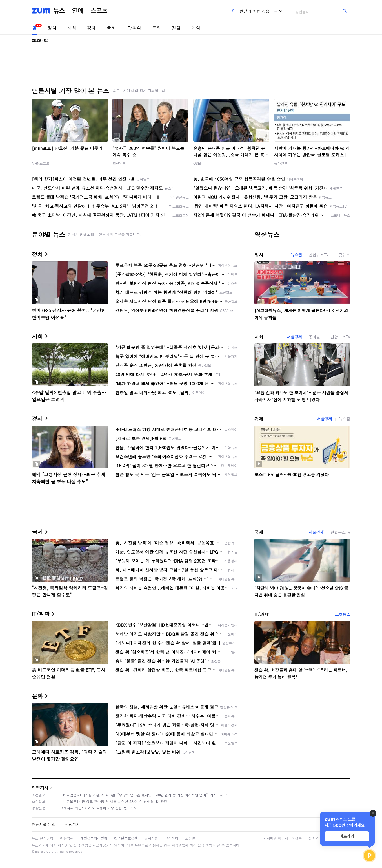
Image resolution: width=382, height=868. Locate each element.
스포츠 (99, 11)
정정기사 (40, 787)
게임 (196, 28)
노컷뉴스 (343, 255)
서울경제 (294, 337)
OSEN (198, 163)
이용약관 (67, 838)
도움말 (190, 838)
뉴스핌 (297, 255)
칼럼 (176, 28)
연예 (78, 11)
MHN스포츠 (41, 163)
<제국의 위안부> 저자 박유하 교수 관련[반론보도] (100, 808)
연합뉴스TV (318, 255)
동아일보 (281, 163)
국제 (111, 28)
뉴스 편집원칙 (43, 838)
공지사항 (151, 838)
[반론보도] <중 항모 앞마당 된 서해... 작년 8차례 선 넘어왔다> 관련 (114, 801)
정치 (52, 28)
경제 (92, 28)
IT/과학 (134, 28)
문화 (156, 28)
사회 (72, 28)
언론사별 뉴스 (43, 824)
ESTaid (40, 852)
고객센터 (172, 838)
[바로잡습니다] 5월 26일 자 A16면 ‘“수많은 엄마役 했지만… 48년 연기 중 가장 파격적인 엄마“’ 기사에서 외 (145, 795)
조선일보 (119, 163)
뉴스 (59, 11)
